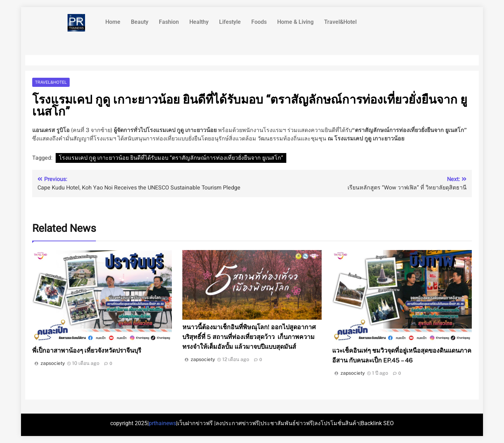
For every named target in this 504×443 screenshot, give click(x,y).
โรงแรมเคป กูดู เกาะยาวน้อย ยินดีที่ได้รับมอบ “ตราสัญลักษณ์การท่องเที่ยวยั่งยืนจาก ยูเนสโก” (171, 158)
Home (113, 22)
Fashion (169, 22)
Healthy (199, 22)
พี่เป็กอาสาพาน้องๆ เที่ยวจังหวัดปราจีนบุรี (87, 350)
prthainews (162, 423)
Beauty (140, 22)
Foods (259, 22)
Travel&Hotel (340, 22)
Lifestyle (230, 22)
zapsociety (53, 363)
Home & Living (295, 22)
